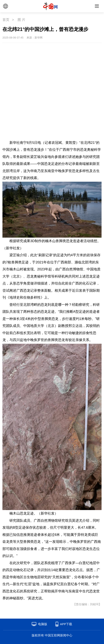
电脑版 (43, 624)
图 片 (22, 20)
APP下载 (66, 624)
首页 (6, 20)
